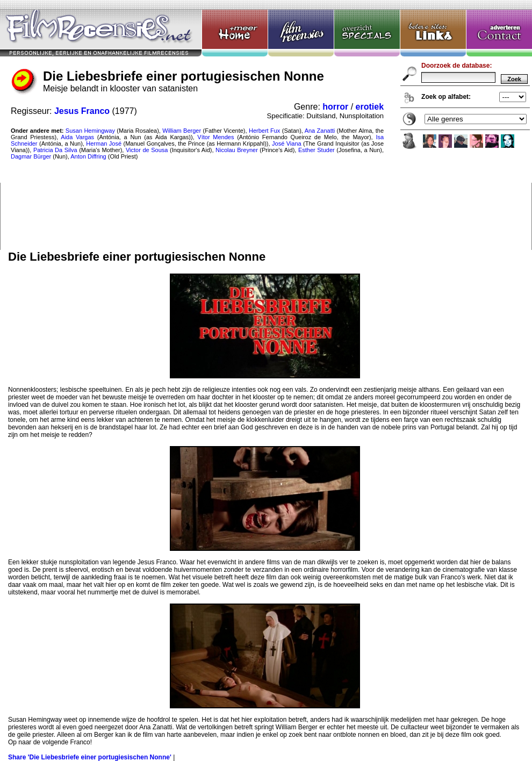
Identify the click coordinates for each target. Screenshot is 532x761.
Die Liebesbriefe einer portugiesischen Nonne (266, 125)
